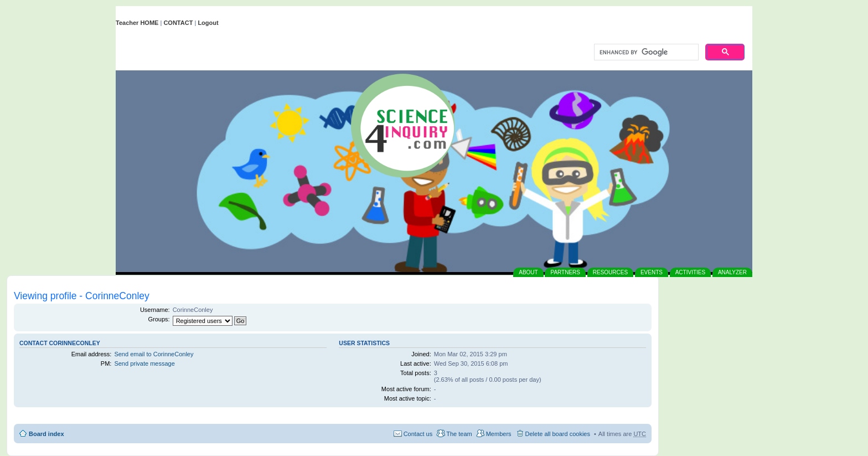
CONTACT (178, 23)
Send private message (144, 363)
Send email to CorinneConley (154, 354)
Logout (208, 23)
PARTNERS (565, 272)
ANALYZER (732, 272)
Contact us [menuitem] (418, 434)
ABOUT (528, 272)
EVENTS (652, 272)
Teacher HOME (137, 23)
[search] (645, 53)
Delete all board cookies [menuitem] (558, 434)
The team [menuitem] (459, 434)
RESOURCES (610, 272)
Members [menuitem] (499, 434)
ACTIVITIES (690, 272)
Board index (46, 434)
